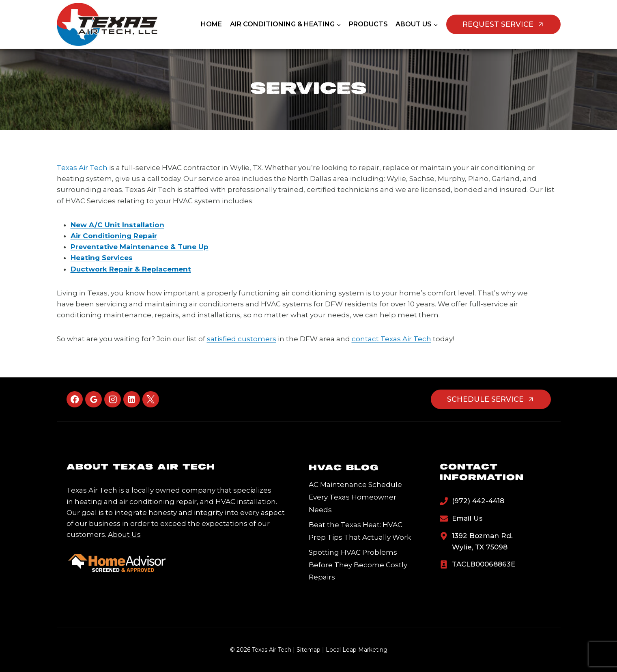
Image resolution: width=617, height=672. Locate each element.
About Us (124, 534)
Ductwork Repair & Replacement (131, 269)
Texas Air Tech (82, 168)
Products (368, 24)
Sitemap (308, 650)
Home (211, 24)
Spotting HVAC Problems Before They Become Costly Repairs (358, 565)
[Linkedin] (132, 400)
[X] (151, 400)
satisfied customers (242, 339)
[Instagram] (113, 400)
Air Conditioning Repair (114, 236)
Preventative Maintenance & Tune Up (140, 247)
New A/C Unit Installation (117, 225)
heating (88, 502)
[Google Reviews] (94, 400)
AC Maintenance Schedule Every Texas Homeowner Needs (355, 497)
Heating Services (102, 258)
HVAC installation (246, 502)
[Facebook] (75, 400)
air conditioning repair (158, 502)
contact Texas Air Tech (391, 339)
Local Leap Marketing (357, 650)
